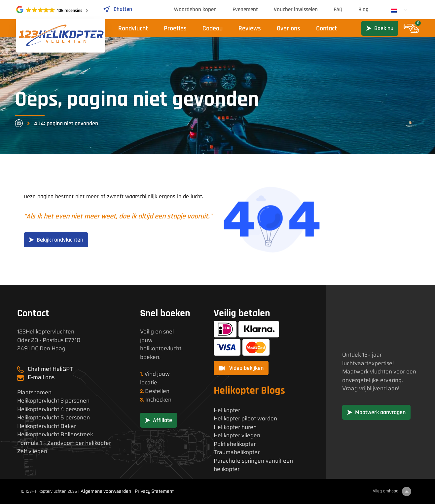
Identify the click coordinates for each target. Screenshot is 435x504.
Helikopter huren (235, 427)
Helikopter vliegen (237, 435)
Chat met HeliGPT (50, 369)
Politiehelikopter (235, 444)
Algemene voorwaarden (106, 491)
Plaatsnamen (34, 392)
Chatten (117, 9)
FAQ (338, 10)
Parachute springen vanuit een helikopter (253, 465)
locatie (149, 382)
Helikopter (227, 410)
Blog (363, 10)
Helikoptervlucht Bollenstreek (55, 434)
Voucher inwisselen (296, 10)
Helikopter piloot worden (245, 419)
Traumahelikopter (237, 452)
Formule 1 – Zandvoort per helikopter (64, 443)
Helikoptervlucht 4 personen (54, 409)
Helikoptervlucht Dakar (47, 426)
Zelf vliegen (32, 451)
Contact (326, 28)
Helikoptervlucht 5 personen (54, 418)
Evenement (245, 10)
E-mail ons (41, 377)
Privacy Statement (154, 491)
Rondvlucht (133, 28)
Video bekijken (241, 368)
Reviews (250, 28)
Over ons (289, 28)
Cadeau (213, 28)
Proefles (175, 28)
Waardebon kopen (195, 10)
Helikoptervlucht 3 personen (53, 401)
